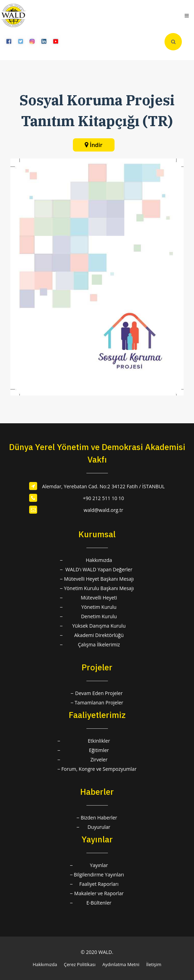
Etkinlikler (99, 741)
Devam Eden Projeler (99, 693)
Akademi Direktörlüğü (99, 635)
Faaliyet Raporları (99, 884)
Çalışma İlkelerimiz (99, 644)
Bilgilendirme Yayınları (99, 875)
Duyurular (99, 827)
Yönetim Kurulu (99, 607)
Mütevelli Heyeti (99, 598)
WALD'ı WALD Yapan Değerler (99, 569)
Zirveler (99, 759)
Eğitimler (99, 750)
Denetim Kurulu (99, 616)
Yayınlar (99, 865)
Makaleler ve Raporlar (99, 893)
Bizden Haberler (99, 818)
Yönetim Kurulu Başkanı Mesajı (99, 588)
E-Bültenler (99, 903)
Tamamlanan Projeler (99, 703)
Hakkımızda (99, 560)
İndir (96, 145)
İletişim (154, 964)
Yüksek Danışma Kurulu (99, 626)
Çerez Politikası (80, 964)
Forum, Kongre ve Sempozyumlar (99, 769)
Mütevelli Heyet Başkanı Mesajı (99, 579)
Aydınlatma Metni (121, 964)
